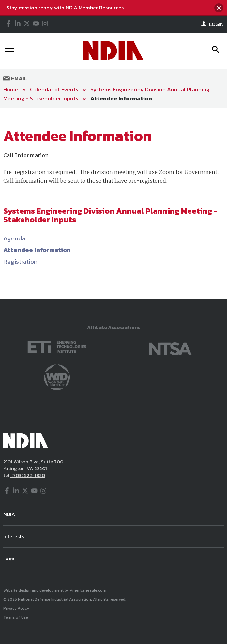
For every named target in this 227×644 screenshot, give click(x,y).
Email (15, 78)
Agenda (14, 238)
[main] (113, 203)
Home (11, 89)
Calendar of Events (54, 89)
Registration (20, 261)
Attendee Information (121, 98)
